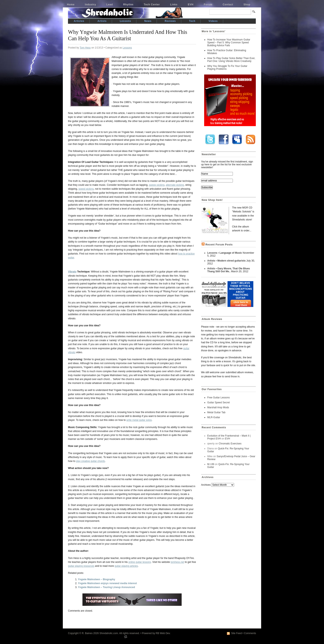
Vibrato (72, 272)
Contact (228, 5)
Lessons (126, 21)
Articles (79, 21)
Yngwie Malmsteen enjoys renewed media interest (107, 583)
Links (174, 5)
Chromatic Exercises (230, 444)
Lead (110, 5)
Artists (102, 21)
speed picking (86, 189)
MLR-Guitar (214, 417)
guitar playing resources (81, 566)
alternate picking (175, 185)
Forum (208, 5)
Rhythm (128, 5)
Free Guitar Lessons (219, 398)
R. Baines (87, 633)
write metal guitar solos (139, 420)
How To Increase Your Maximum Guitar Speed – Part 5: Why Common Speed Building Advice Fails (229, 43)
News (148, 21)
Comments (250, 633)
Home (71, 5)
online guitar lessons (140, 562)
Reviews (170, 21)
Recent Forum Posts (219, 245)
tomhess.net (177, 562)
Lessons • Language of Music (225, 253)
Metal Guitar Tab (216, 412)
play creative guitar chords (91, 461)
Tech (192, 21)
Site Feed (236, 633)
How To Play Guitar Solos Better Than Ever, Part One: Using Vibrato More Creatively (231, 60)
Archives (206, 485)
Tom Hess (85, 48)
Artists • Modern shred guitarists (226, 261)
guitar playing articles (126, 566)
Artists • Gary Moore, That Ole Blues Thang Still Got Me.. (229, 270)
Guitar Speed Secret (219, 402)
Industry (91, 5)
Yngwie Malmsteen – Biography (96, 579)
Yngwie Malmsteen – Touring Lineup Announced (106, 587)
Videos (213, 21)
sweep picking (157, 185)
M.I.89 (211, 464)
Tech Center (152, 5)
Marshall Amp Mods (218, 407)
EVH (191, 5)
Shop (247, 5)
